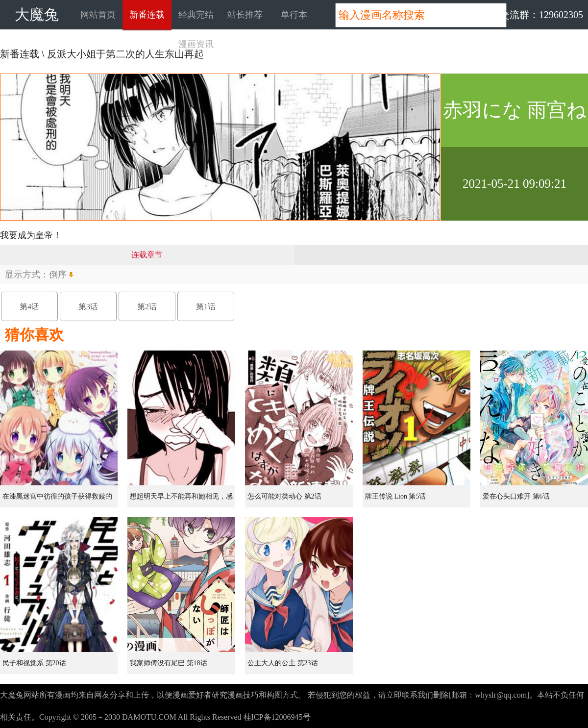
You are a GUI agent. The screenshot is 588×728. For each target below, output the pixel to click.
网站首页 (98, 15)
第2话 (147, 307)
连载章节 (147, 255)
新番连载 (147, 15)
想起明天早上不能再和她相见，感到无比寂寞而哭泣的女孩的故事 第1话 (182, 500)
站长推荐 (245, 15)
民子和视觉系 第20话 (34, 663)
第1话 (206, 307)
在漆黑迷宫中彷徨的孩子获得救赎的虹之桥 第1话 (57, 500)
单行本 (294, 15)
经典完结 (196, 15)
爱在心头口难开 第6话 (516, 496)
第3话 (88, 307)
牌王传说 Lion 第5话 (395, 496)
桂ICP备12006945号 (277, 717)
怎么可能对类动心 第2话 (284, 496)
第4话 (29, 307)
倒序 (58, 275)
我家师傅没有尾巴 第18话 (169, 663)
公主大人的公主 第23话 (283, 663)
